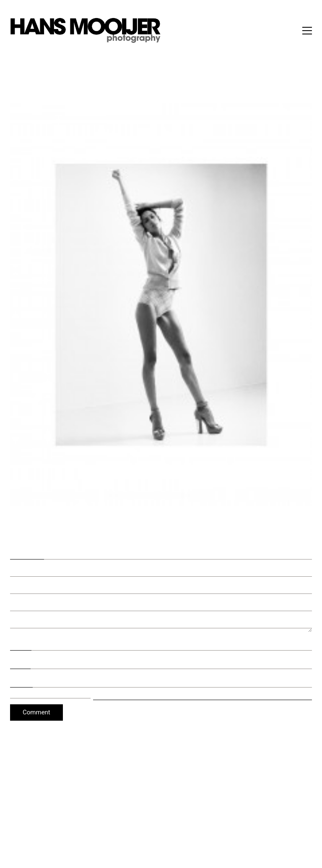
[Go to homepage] (86, 30)
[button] (307, 31)
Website (21, 680)
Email (20, 661)
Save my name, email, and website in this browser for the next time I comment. (203, 695)
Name (21, 643)
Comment (27, 550)
